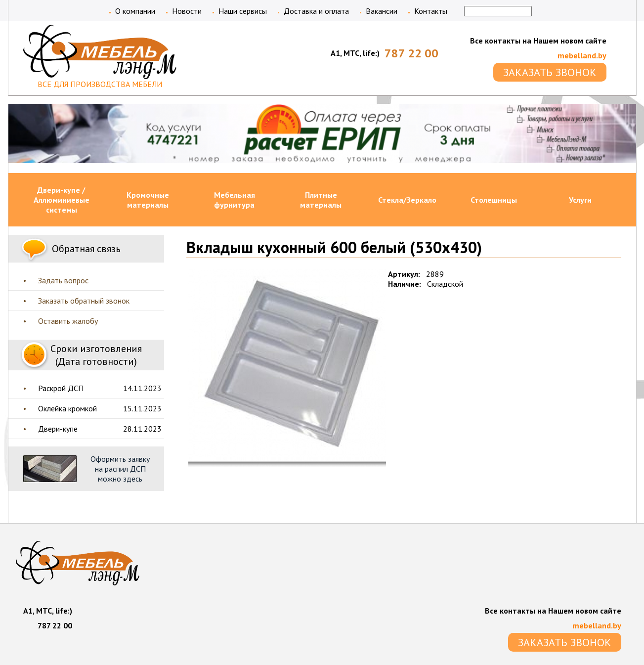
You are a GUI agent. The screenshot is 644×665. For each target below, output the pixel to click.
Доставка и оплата (316, 11)
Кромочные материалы (148, 200)
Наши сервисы (243, 11)
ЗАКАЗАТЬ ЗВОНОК (550, 72)
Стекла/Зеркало (407, 200)
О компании (135, 11)
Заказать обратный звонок (84, 301)
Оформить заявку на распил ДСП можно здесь (120, 469)
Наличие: (405, 284)
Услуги (580, 200)
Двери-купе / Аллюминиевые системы (62, 200)
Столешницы (494, 200)
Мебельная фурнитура (235, 200)
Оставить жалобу (68, 321)
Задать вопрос (63, 280)
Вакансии (382, 11)
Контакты (431, 11)
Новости (187, 11)
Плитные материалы (321, 200)
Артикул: (404, 274)
